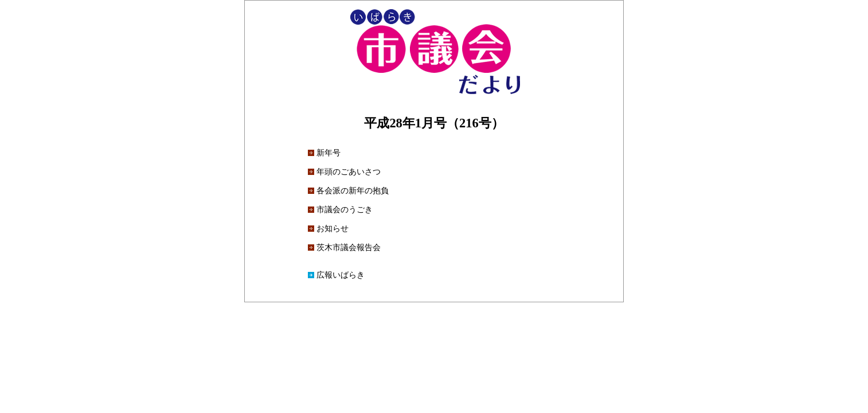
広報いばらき (341, 275)
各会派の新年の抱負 (353, 190)
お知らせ (333, 228)
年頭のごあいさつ (349, 172)
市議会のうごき (345, 209)
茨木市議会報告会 (349, 247)
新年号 (329, 153)
